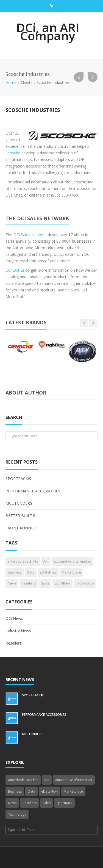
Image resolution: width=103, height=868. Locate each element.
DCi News (14, 618)
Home (11, 82)
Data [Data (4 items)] (31, 572)
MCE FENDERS (19, 503)
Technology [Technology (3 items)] (85, 583)
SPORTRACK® (18, 479)
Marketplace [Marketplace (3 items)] (71, 572)
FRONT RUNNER (21, 528)
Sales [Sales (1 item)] (45, 583)
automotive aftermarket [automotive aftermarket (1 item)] (72, 561)
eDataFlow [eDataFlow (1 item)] (48, 572)
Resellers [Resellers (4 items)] (29, 583)
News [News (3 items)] (12, 583)
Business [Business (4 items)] (15, 572)
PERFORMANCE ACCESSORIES (33, 491)
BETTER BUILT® (21, 516)
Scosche (13, 153)
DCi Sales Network (30, 235)
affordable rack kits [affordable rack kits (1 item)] (23, 561)
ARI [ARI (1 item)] (46, 561)
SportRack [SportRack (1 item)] (62, 583)
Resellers (13, 643)
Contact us (15, 270)
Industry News (18, 631)
